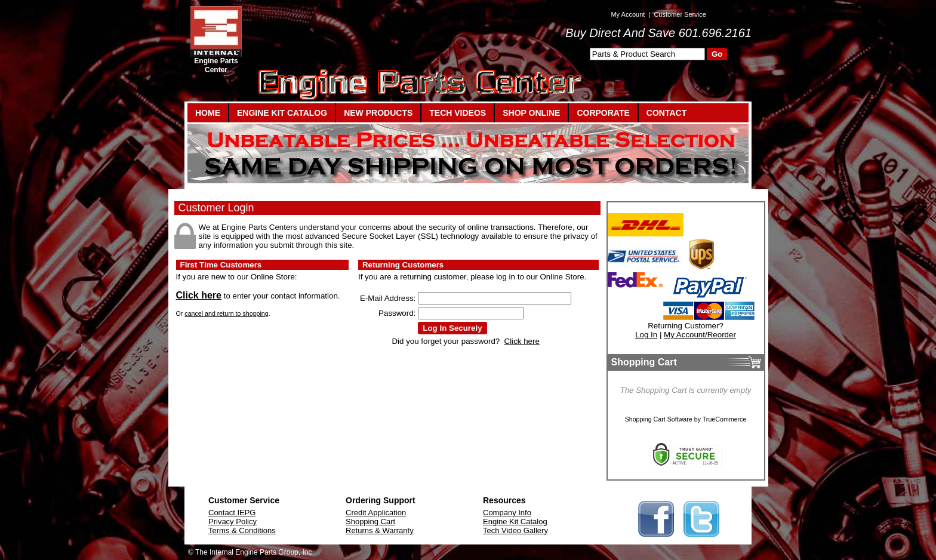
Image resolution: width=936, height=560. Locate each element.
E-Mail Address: (388, 298)
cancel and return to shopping (226, 313)
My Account (628, 14)
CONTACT (666, 113)
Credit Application (376, 513)
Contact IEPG (232, 513)
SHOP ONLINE (531, 113)
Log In (646, 335)
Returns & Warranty (380, 530)
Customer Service (680, 14)
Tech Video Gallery (515, 530)
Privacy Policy (233, 521)
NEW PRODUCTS (378, 113)
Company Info (507, 513)
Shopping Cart (370, 521)
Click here (199, 295)
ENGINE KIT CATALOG (282, 113)
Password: (397, 313)
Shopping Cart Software (659, 419)
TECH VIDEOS (458, 113)
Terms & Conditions (242, 530)
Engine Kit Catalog (515, 521)
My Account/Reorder (700, 335)
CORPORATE (603, 113)
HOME (208, 113)
